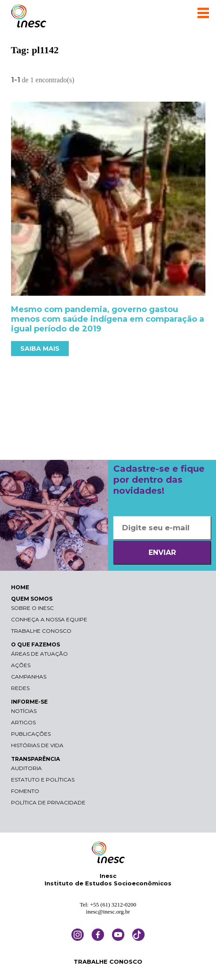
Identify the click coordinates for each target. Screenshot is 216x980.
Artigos (23, 722)
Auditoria (26, 768)
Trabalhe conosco (41, 631)
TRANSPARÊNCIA (35, 759)
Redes (20, 688)
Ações (21, 665)
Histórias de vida (37, 745)
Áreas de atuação (39, 654)
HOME (20, 587)
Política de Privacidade (48, 802)
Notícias (24, 711)
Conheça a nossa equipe (49, 619)
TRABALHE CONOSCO (108, 962)
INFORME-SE (29, 702)
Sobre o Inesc (32, 608)
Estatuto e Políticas (43, 780)
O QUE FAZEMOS (35, 644)
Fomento (25, 791)
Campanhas (29, 677)
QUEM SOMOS (32, 599)
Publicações (31, 734)
